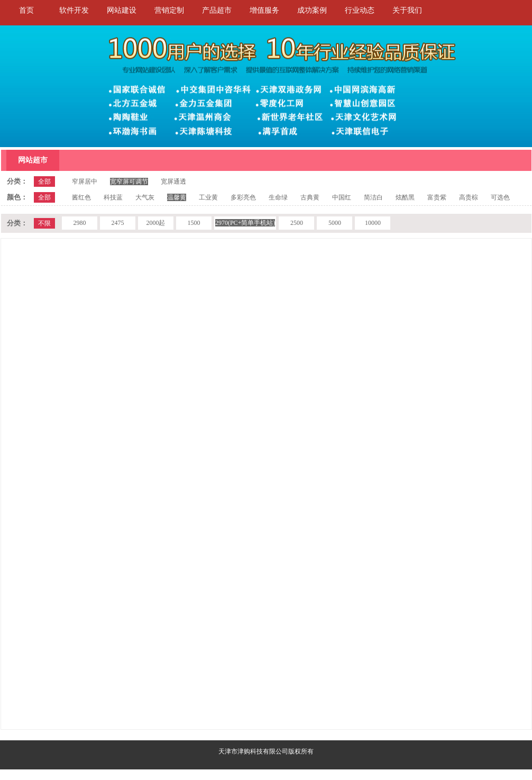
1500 (194, 223)
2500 (297, 223)
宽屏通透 (173, 182)
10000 (373, 223)
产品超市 (217, 10)
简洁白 (373, 197)
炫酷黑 (405, 197)
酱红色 (81, 197)
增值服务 (264, 10)
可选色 (500, 197)
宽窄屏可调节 (129, 182)
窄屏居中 (85, 182)
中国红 (342, 197)
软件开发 (74, 10)
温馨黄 (177, 197)
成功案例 (312, 10)
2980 (79, 223)
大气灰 (145, 197)
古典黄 (310, 197)
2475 (117, 223)
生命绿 (278, 197)
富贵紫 (437, 197)
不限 (44, 223)
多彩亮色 (243, 197)
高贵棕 (469, 197)
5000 (335, 223)
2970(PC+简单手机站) (245, 223)
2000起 (155, 223)
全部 (44, 182)
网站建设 (122, 10)
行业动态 (360, 10)
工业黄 (208, 197)
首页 (26, 10)
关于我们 (407, 10)
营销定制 (169, 10)
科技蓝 (113, 197)
